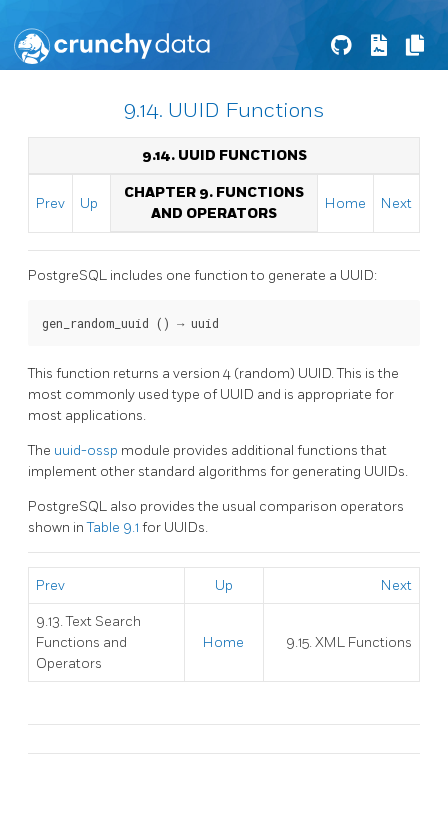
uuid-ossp (87, 450)
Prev (50, 203)
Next (396, 203)
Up (89, 203)
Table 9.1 (114, 527)
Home (345, 203)
